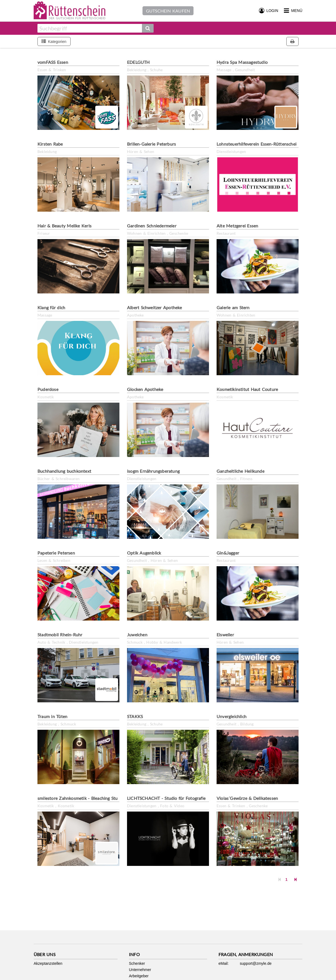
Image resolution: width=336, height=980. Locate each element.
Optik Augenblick (144, 553)
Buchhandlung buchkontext (64, 471)
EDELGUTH (138, 62)
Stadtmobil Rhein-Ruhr (60, 635)
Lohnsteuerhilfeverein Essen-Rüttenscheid (258, 144)
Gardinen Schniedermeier (152, 226)
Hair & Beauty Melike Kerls (64, 226)
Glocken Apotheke (145, 389)
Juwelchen (137, 635)
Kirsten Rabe (50, 144)
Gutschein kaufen (168, 11)
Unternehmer (140, 970)
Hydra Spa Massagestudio (242, 62)
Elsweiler (225, 635)
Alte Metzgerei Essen (237, 226)
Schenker (137, 963)
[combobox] (90, 28)
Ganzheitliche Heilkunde (240, 471)
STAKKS (135, 716)
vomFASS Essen (53, 62)
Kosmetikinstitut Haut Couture (247, 389)
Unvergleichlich (232, 716)
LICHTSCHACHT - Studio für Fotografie (166, 798)
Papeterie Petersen (56, 553)
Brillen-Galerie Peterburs (151, 144)
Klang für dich (51, 307)
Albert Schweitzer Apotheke (155, 307)
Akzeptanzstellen (48, 963)
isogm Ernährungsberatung (153, 471)
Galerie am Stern (233, 307)
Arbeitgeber (139, 976)
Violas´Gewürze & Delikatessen (247, 798)
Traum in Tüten (52, 716)
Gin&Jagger (228, 553)
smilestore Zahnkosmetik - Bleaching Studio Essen (87, 798)
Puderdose (48, 389)
